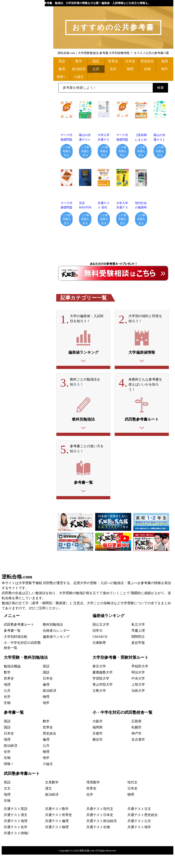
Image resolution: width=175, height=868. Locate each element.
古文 (7, 802)
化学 (113, 69)
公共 (96, 69)
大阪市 (98, 735)
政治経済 (79, 69)
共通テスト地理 (16, 834)
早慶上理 (138, 644)
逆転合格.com (17, 590)
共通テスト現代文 (100, 822)
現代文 (132, 796)
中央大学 (138, 692)
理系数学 (93, 796)
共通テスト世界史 (59, 828)
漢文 (48, 802)
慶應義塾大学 (103, 686)
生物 (147, 69)
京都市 (98, 747)
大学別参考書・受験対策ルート (120, 671)
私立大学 (138, 638)
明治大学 (138, 686)
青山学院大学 (103, 698)
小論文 (79, 77)
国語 (96, 61)
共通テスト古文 (139, 822)
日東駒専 (99, 656)
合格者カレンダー (56, 644)
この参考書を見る (67, 151)
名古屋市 (138, 753)
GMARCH (100, 650)
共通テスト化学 (16, 840)
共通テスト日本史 (100, 828)
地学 (164, 69)
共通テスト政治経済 (102, 834)
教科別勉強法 (53, 638)
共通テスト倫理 (57, 834)
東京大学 (99, 680)
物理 (130, 69)
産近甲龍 (138, 656)
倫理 (62, 69)
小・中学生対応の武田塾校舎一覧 (122, 726)
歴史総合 (147, 61)
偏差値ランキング (56, 650)
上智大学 (138, 698)
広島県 (136, 735)
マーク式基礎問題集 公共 (122, 139)
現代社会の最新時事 (141, 207)
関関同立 (138, 650)
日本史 (130, 61)
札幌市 (136, 741)
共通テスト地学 (139, 840)
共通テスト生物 (98, 840)
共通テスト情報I (16, 846)
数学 (79, 61)
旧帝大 (98, 644)
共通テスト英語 (16, 822)
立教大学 (99, 704)
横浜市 (98, 753)
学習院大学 (101, 692)
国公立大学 (101, 638)
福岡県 (98, 741)
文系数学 (52, 796)
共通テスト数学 (57, 822)
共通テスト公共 (139, 834)
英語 (62, 61)
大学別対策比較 (16, 650)
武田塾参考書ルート (19, 638)
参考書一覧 (12, 644)
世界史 (113, 61)
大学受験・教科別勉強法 (26, 671)
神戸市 (136, 747)
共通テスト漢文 (16, 828)
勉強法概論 (12, 680)
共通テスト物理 (57, 840)
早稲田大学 (140, 680)
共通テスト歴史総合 (143, 828)
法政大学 (138, 704)
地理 (164, 61)
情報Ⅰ (62, 77)
